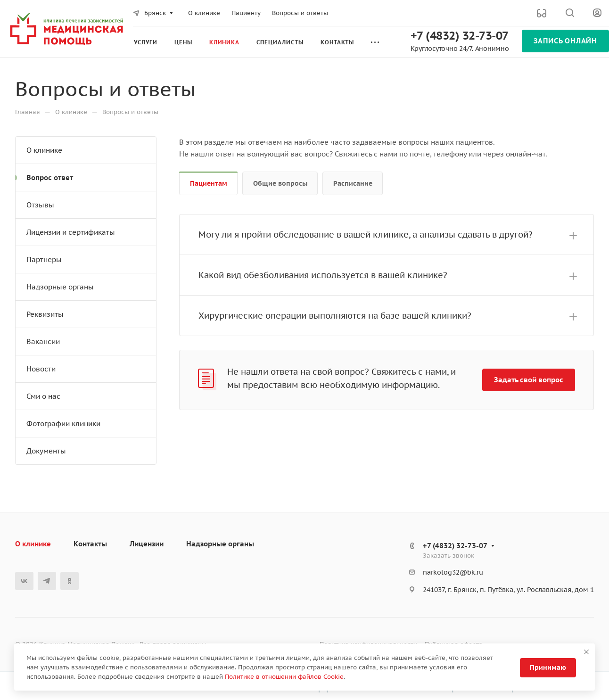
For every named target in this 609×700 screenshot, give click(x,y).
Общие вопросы (280, 183)
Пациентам (209, 183)
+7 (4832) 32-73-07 (460, 36)
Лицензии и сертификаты (71, 232)
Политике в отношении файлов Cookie (284, 677)
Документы (46, 451)
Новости (41, 369)
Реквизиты (45, 314)
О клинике (44, 150)
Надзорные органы (60, 287)
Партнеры (44, 259)
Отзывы (40, 205)
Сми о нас (43, 396)
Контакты (90, 544)
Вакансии (43, 342)
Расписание (353, 183)
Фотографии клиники (63, 424)
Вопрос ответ (50, 177)
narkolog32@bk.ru (453, 572)
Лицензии (147, 544)
